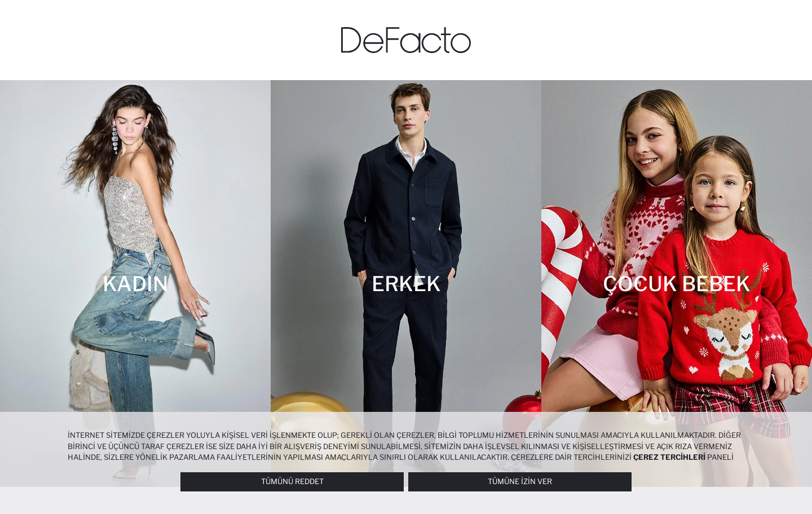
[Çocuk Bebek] (677, 284)
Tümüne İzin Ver (520, 481)
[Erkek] (406, 284)
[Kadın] (135, 284)
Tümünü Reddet (292, 481)
